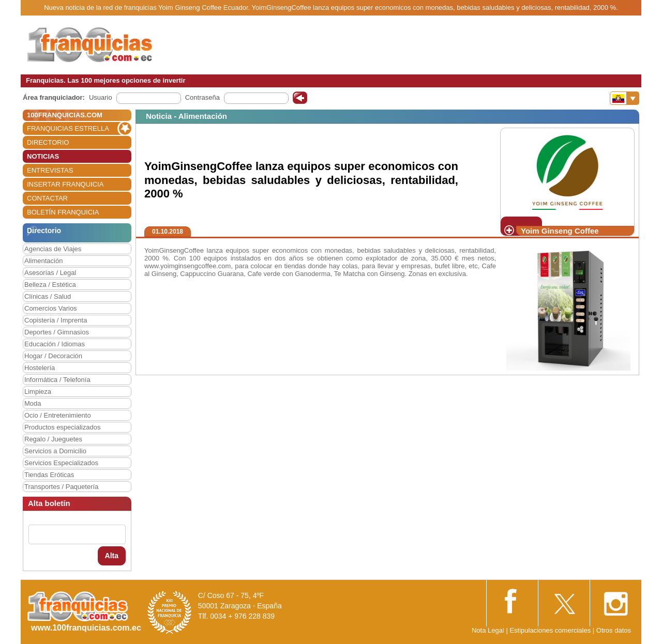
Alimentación (43, 261)
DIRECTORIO (48, 142)
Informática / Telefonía (57, 380)
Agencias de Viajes (53, 249)
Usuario (101, 97)
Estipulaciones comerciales (551, 630)
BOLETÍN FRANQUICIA (63, 212)
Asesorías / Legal (50, 273)
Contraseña (202, 97)
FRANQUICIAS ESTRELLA (68, 128)
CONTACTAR (47, 198)
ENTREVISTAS (50, 170)
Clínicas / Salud (48, 296)
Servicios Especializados (61, 463)
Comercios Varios (51, 308)
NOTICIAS (43, 156)
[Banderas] (625, 98)
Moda (33, 403)
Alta (112, 556)
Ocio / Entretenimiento (58, 415)
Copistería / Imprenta (56, 320)
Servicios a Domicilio (55, 451)
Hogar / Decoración (53, 356)
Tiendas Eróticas (49, 475)
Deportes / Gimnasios (57, 332)
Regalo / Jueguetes (53, 439)
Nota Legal (488, 630)
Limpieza (38, 392)
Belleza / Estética (50, 285)
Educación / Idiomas (55, 344)
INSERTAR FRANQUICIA (65, 184)
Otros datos (614, 630)
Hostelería (40, 368)
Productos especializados (62, 427)
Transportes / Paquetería (61, 487)
